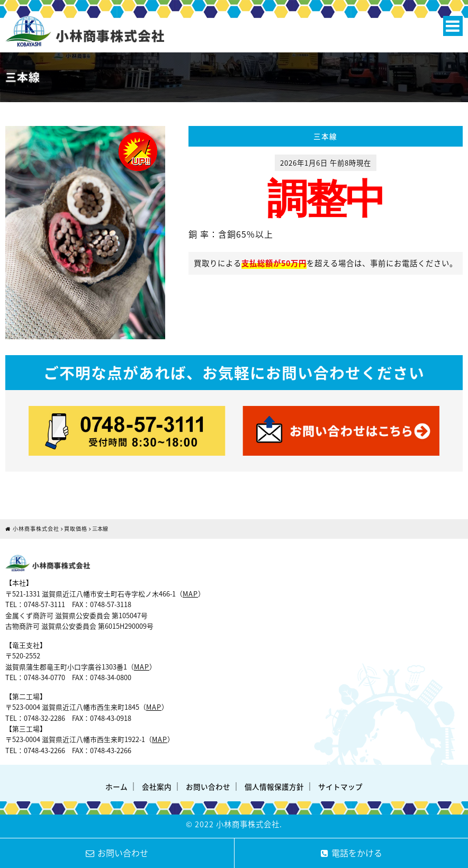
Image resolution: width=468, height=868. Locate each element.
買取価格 (76, 528)
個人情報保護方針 (274, 786)
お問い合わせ (208, 786)
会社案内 (157, 786)
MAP (190, 594)
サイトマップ (340, 786)
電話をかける (352, 853)
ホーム (116, 786)
